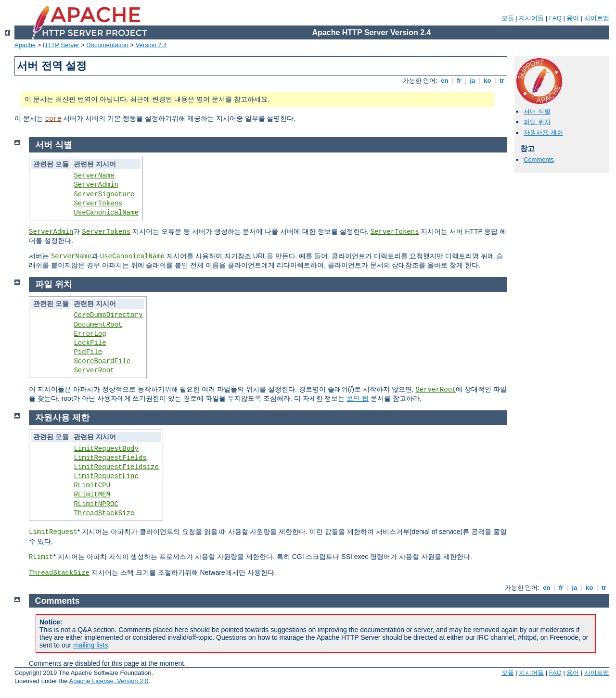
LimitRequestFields (110, 458)
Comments (539, 159)
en (445, 81)
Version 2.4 (151, 45)
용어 (573, 18)
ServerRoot (94, 370)
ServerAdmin (96, 185)
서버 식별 (537, 111)
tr (502, 81)
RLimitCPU (92, 485)
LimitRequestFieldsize (116, 467)
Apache (25, 45)
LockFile (90, 343)
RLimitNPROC (96, 504)
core (53, 119)
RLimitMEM (92, 495)
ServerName (94, 176)
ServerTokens (98, 203)
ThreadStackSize (104, 513)
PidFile (88, 352)
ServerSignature (104, 194)
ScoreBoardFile (102, 361)
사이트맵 (597, 18)
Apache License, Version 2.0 (109, 681)
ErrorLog (90, 334)
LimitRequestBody (106, 449)
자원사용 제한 (543, 133)
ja (473, 81)
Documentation (107, 45)
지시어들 (531, 18)
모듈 (508, 18)
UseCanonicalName (106, 213)
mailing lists (90, 645)
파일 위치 (537, 122)
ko (488, 81)
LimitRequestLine (106, 476)
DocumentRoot (98, 325)
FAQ (555, 18)
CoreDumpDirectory (108, 315)
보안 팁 (358, 398)
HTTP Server (61, 45)
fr (459, 81)
